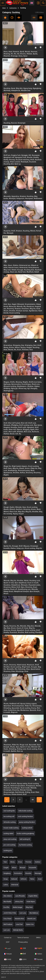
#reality (36, 157)
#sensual (7, 784)
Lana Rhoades (20, 896)
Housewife (32, 868)
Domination (18, 873)
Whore (14, 868)
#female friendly (26, 790)
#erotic (38, 786)
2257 (8, 942)
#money (12, 160)
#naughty (34, 388)
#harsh (6, 509)
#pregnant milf (9, 157)
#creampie (21, 123)
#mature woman (22, 311)
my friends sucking (25, 845)
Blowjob (23, 868)
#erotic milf (14, 434)
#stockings (20, 671)
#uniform (19, 509)
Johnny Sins (19, 902)
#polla (35, 54)
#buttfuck (30, 272)
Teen (5, 862)
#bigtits (25, 382)
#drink (26, 581)
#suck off (14, 589)
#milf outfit (22, 427)
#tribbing (7, 388)
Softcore (23, 879)
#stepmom (20, 198)
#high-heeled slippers (19, 466)
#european (36, 155)
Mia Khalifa (7, 902)
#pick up (17, 164)
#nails (6, 749)
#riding (28, 792)
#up (23, 345)
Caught (6, 868)
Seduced (14, 879)
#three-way (22, 388)
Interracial (15, 885)
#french (12, 509)
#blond (33, 231)
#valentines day (14, 710)
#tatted (6, 434)
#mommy (10, 309)
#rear (5, 350)
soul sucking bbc (9, 811)
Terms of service (23, 938)
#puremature (35, 669)
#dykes (37, 386)
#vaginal (7, 427)
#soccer (14, 123)
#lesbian (30, 386)
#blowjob (12, 198)
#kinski (27, 52)
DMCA (38, 938)
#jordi (22, 52)
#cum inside (25, 788)
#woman (34, 52)
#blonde (20, 306)
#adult (37, 272)
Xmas (20, 862)
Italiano (38, 954)
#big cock (7, 270)
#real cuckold (15, 162)
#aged (14, 304)
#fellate (29, 54)
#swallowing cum (24, 589)
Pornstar (28, 862)
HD (41, 18)
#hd (16, 669)
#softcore (35, 432)
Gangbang (7, 873)
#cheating (7, 708)
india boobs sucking (25, 811)
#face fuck (13, 512)
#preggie (24, 155)
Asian (40, 879)
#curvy (33, 708)
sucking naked (8, 833)
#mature (23, 196)
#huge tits (7, 466)
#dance (19, 429)
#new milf (12, 429)
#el (18, 54)
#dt (30, 155)
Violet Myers (31, 902)
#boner (11, 350)
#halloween (38, 198)
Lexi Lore (7, 930)
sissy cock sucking (10, 839)
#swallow (7, 585)
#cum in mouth (33, 583)
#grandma (15, 196)
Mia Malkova (34, 913)
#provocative (16, 384)
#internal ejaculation (18, 786)
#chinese (25, 350)
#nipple (29, 347)
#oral (38, 309)
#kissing (19, 382)
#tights (6, 475)
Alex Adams (8, 896)
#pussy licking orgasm (28, 704)
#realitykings (12, 470)
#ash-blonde (20, 792)
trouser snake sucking (11, 828)
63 (33, 800)
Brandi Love (32, 919)
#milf (32, 160)
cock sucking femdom (25, 816)
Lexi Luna (23, 913)
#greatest (30, 427)
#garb (32, 429)
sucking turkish (27, 828)
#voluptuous (30, 786)
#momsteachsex (18, 706)
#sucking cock (35, 581)
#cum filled (35, 792)
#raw (8, 628)
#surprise (7, 231)
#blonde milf (36, 747)
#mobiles (14, 427)
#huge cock (24, 745)
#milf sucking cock (26, 425)
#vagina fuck (16, 155)
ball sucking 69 (25, 839)
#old (5, 304)
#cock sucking (15, 313)
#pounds (33, 710)
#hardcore (30, 306)
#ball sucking (30, 632)
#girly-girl (14, 388)
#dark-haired (21, 665)
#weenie (16, 52)
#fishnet (20, 432)
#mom (6, 311)
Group (6, 879)
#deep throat (8, 591)
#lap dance (38, 425)
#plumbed (7, 706)
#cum (19, 350)
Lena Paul (19, 924)
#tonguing (17, 345)
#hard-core (36, 384)
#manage (14, 56)
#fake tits (34, 468)
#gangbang (37, 88)
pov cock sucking (9, 845)
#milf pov (7, 155)
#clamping (29, 345)
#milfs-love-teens (35, 382)
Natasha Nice (19, 919)
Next (39, 800)
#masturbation (30, 304)
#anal (13, 88)
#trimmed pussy (24, 470)
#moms (23, 54)
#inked (14, 270)
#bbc (5, 265)
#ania (20, 56)
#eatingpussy (8, 391)
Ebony (12, 862)
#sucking (7, 88)
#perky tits (7, 546)
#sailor (12, 507)
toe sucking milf (9, 816)
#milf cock (32, 423)
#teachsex (7, 745)
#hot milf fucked (14, 423)
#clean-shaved (17, 794)
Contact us (8, 938)
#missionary (37, 706)
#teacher (7, 56)
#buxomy (7, 630)
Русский (38, 959)
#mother (12, 311)
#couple (34, 667)
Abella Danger (18, 907)
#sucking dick (9, 164)
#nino (6, 52)
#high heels (26, 667)
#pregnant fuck (21, 157)
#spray (15, 514)
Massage (38, 873)
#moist (14, 630)
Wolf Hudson (8, 924)
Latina (6, 885)
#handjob (39, 632)
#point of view (9, 583)
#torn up (20, 751)
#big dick (19, 88)
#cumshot (13, 632)
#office (22, 473)
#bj (24, 306)
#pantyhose (8, 473)
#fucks (6, 704)
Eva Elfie (6, 907)
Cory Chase (7, 919)
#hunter (30, 157)
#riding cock (21, 749)
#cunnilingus (26, 384)
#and (10, 52)
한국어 (23, 959)
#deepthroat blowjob (21, 591)
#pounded (15, 708)
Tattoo (32, 879)
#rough (6, 507)
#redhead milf (14, 704)
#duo (28, 669)
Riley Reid (29, 907)
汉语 (23, 948)
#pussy (23, 347)
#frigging (26, 429)
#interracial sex (25, 265)
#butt (32, 470)
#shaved (7, 788)
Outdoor (38, 862)
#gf (28, 388)
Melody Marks (18, 930)
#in (12, 54)
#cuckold (33, 162)
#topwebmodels (34, 585)
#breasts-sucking (10, 386)
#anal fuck (22, 272)
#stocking (22, 669)
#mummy (37, 473)
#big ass (26, 546)
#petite (13, 751)
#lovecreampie (9, 792)
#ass (10, 468)
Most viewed (19, 18)
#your (25, 56)
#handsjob (24, 162)
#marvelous (8, 345)
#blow (13, 587)
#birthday (7, 90)
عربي (8, 948)
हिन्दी (23, 954)
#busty (6, 626)
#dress (17, 347)
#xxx (9, 304)
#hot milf (24, 423)
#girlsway (7, 384)
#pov (23, 587)
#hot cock (27, 432)
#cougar (20, 270)
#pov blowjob (34, 591)
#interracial (23, 267)
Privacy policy (23, 942)
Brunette (28, 873)
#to (15, 54)
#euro (10, 265)
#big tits (33, 309)
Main (4, 8)
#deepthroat (16, 90)
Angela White (33, 896)
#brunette (7, 196)
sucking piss (8, 851)
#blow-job (12, 306)
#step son (20, 548)
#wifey (6, 160)
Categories (13, 8)
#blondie (18, 507)
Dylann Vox (30, 924)
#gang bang (28, 88)
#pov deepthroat (21, 583)
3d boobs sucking (10, 822)
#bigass (6, 382)
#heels (22, 468)
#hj (20, 434)
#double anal (26, 90)
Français (8, 954)
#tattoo (16, 265)
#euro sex (14, 272)
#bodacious (25, 710)
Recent (12, 18)
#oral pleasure (34, 267)
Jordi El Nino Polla (10, 913)
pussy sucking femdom (27, 822)
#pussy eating (22, 784)
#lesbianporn (22, 386)
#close (11, 347)
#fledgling (15, 425)
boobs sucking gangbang (25, 833)
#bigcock (14, 712)
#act (35, 345)
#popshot (20, 630)
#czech (14, 784)
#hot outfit (12, 432)
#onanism (25, 309)
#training (7, 54)
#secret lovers (13, 267)
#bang (6, 347)
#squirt (21, 514)
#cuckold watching (23, 160)
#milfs (12, 382)
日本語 (8, 959)
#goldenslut (33, 311)
